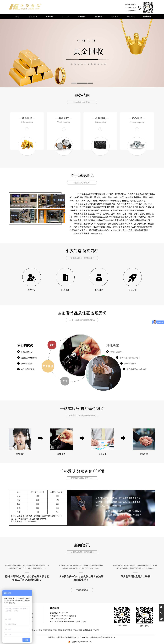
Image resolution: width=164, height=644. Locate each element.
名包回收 (100, 118)
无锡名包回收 (78, 630)
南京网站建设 (88, 630)
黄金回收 (27, 118)
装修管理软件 (68, 630)
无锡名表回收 (58, 630)
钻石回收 (137, 118)
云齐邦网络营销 (95, 637)
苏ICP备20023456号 (108, 637)
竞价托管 (96, 630)
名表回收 (64, 118)
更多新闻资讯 (82, 590)
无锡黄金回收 (48, 630)
